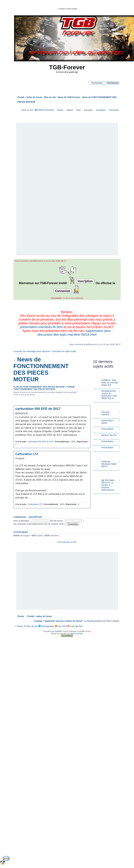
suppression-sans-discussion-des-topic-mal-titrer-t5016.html (75, 333)
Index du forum (44, 616)
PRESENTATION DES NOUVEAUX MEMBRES (103, 406)
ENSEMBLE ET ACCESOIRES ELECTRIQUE (102, 455)
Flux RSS (61, 626)
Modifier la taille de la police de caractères (117, 106)
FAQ (78, 110)
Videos (70, 110)
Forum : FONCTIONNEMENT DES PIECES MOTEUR (44, 388)
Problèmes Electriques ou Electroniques (104, 474)
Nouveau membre (106, 413)
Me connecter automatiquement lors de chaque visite (40, 524)
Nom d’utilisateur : (22, 521)
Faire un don (27, 110)
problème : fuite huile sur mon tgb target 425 (110, 383)
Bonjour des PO (109, 435)
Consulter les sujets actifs (64, 351)
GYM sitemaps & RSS (67, 542)
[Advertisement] (67, 189)
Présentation (107, 429)
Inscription (101, 110)
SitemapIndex (46, 626)
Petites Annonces (46, 110)
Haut (88, 446)
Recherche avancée (110, 86)
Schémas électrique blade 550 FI (109, 464)
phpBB (58, 631)
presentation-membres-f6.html (41, 327)
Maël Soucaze (77, 634)
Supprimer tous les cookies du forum (63, 621)
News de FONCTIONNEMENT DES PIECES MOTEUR (41, 369)
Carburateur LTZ (27, 454)
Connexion (114, 110)
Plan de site (31, 626)
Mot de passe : (57, 521)
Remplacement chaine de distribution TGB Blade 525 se (109, 395)
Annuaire (88, 110)
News (19, 626)
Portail (21, 97)
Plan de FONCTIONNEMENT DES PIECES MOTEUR (39, 387)
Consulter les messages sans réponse (32, 351)
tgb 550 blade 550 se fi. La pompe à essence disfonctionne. (108, 485)
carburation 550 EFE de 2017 (38, 409)
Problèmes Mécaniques (102, 375)
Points (60, 110)
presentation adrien (107, 422)
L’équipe (38, 621)
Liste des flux (75, 626)
